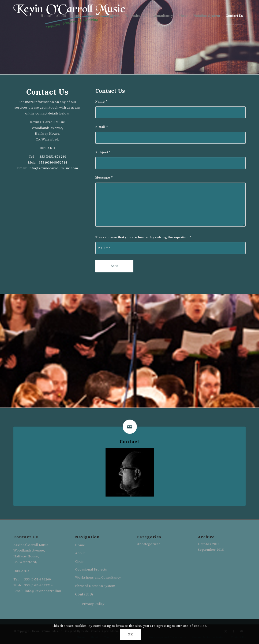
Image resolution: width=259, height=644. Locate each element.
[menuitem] (46, 16)
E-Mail (102, 127)
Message (104, 178)
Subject (103, 152)
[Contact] (130, 427)
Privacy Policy (93, 604)
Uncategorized (149, 544)
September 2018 (211, 550)
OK (130, 634)
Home (80, 545)
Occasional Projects (91, 569)
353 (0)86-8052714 (53, 162)
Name (101, 102)
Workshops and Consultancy (98, 578)
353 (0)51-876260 (53, 157)
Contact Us (84, 594)
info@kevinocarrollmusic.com (53, 168)
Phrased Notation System (95, 586)
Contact (129, 441)
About (80, 553)
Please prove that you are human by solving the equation (143, 237)
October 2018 (209, 544)
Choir (79, 561)
